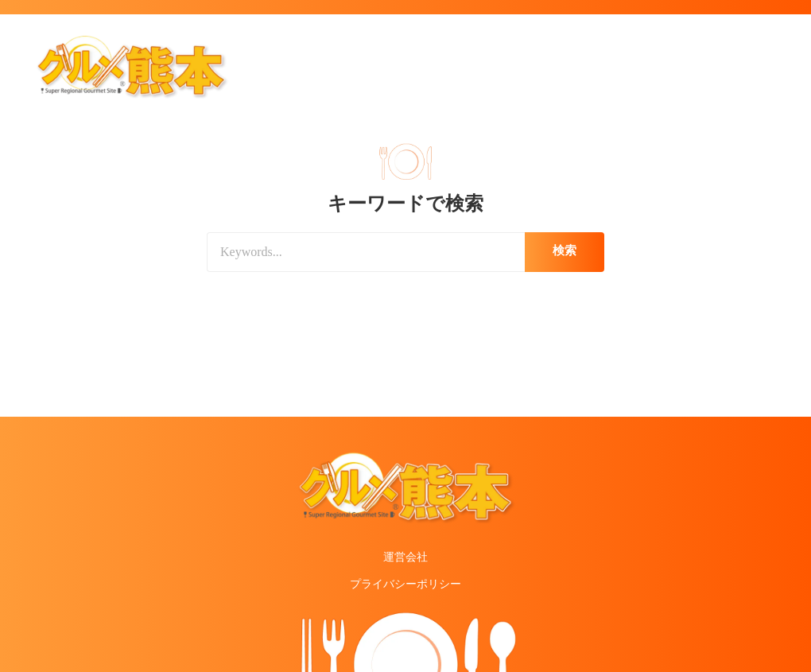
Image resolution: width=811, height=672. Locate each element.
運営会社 (405, 557)
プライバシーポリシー (405, 584)
